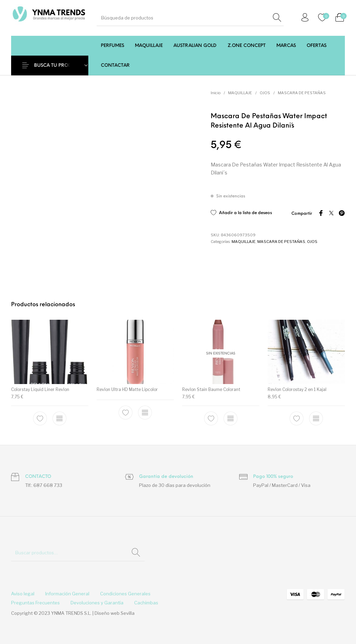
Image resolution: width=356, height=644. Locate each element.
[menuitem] (112, 46)
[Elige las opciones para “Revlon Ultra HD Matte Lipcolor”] (145, 413)
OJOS (265, 93)
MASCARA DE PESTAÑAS (302, 93)
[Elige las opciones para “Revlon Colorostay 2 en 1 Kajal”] (316, 418)
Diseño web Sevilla (115, 613)
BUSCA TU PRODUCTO (59, 66)
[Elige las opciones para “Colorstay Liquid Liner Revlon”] (59, 418)
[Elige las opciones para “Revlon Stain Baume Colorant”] (230, 418)
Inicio (216, 93)
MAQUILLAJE (240, 93)
